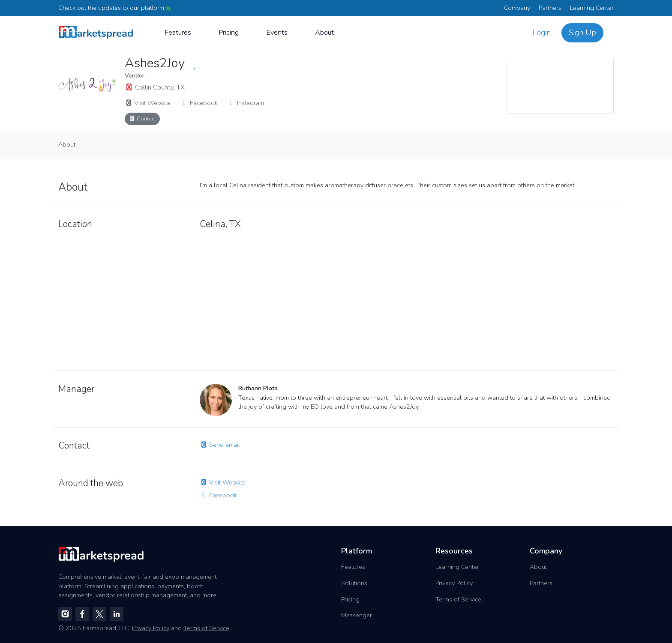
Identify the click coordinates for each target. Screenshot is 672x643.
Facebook (199, 103)
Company (517, 8)
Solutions (354, 583)
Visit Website (148, 103)
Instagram (246, 103)
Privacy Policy (454, 583)
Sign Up (582, 33)
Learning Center (592, 8)
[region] (560, 86)
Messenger (357, 615)
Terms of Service (458, 599)
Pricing (229, 32)
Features (178, 32)
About (324, 32)
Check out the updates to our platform (115, 8)
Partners (550, 8)
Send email (220, 445)
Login (541, 33)
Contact (142, 118)
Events (277, 32)
